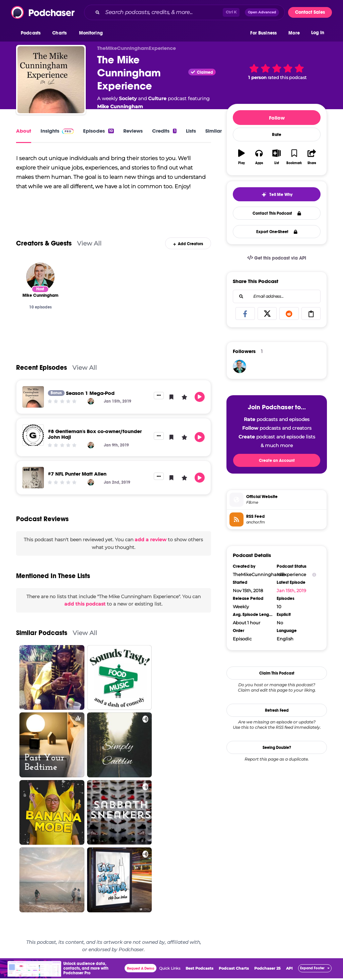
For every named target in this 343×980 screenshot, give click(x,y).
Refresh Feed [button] (277, 710)
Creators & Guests (44, 245)
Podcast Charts (234, 970)
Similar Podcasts (42, 635)
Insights (57, 131)
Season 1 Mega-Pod (90, 395)
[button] (32, 33)
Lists (191, 131)
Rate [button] (277, 135)
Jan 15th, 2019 (291, 590)
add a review (151, 542)
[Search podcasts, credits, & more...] (163, 12)
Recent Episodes (42, 369)
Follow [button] (277, 118)
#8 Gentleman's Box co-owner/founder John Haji (95, 436)
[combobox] (184, 12)
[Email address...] (277, 296)
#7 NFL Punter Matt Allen (77, 476)
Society (128, 98)
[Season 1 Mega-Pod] (33, 399)
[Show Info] (314, 575)
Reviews (133, 131)
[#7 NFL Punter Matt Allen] (33, 480)
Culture (157, 98)
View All (89, 245)
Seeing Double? (277, 748)
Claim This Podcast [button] (277, 673)
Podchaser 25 (267, 970)
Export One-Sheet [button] (277, 232)
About (24, 131)
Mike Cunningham (120, 107)
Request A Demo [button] (141, 970)
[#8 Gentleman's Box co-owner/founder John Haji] (33, 437)
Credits (164, 131)
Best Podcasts (199, 970)
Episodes (98, 131)
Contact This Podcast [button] (277, 213)
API (289, 970)
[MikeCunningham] (239, 366)
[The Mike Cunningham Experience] (51, 80)
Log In (318, 33)
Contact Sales (310, 12)
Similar (214, 131)
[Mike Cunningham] (40, 278)
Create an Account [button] (277, 461)
